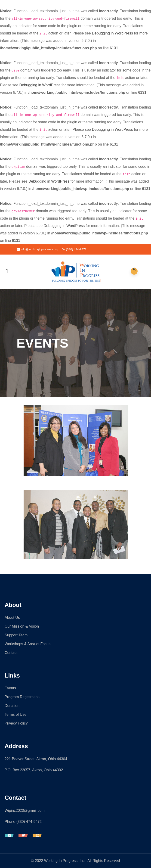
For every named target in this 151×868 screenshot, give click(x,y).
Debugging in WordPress (112, 33)
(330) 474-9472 (74, 249)
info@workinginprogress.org (37, 249)
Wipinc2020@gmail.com (25, 810)
